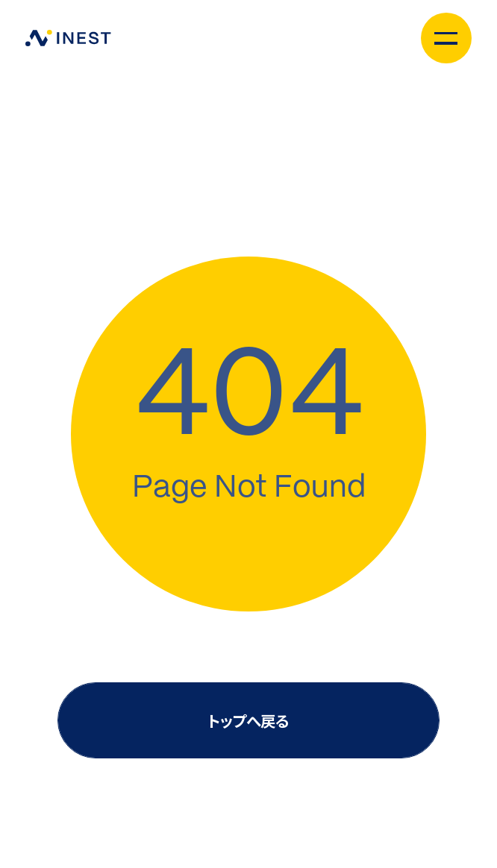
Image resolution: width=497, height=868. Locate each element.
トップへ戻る (248, 720)
